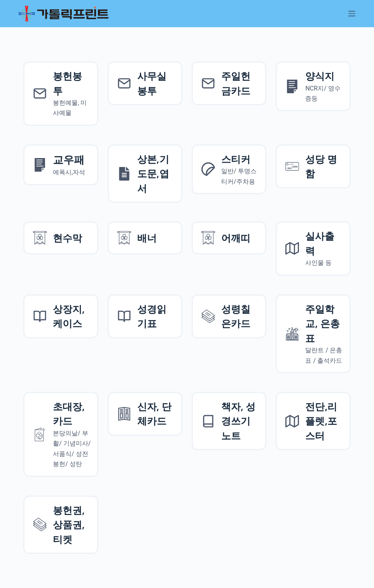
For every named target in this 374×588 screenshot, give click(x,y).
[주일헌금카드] (229, 83)
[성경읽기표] (145, 316)
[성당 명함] (313, 166)
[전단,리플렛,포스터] (313, 421)
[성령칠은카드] (229, 316)
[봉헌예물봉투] (61, 94)
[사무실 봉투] (145, 83)
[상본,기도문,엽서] (145, 174)
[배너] (145, 238)
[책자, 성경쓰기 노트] (229, 421)
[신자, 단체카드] (145, 414)
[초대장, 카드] (61, 434)
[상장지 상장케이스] (61, 316)
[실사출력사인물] (313, 248)
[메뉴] (352, 14)
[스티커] (229, 169)
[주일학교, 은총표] (313, 334)
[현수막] (61, 238)
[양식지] (313, 86)
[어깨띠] (229, 238)
